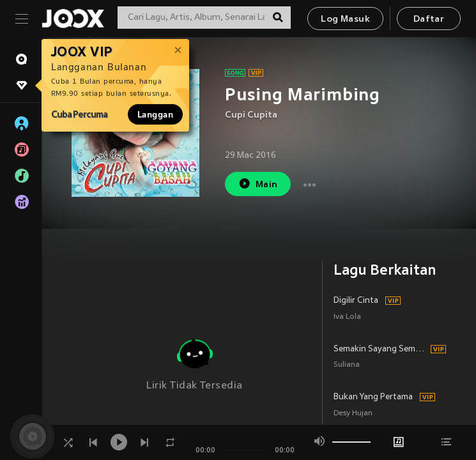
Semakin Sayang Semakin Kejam (380, 349)
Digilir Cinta (356, 301)
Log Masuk (345, 19)
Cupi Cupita (251, 115)
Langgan (155, 114)
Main (258, 184)
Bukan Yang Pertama (373, 397)
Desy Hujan (353, 414)
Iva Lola (347, 317)
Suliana (347, 365)
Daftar (429, 19)
